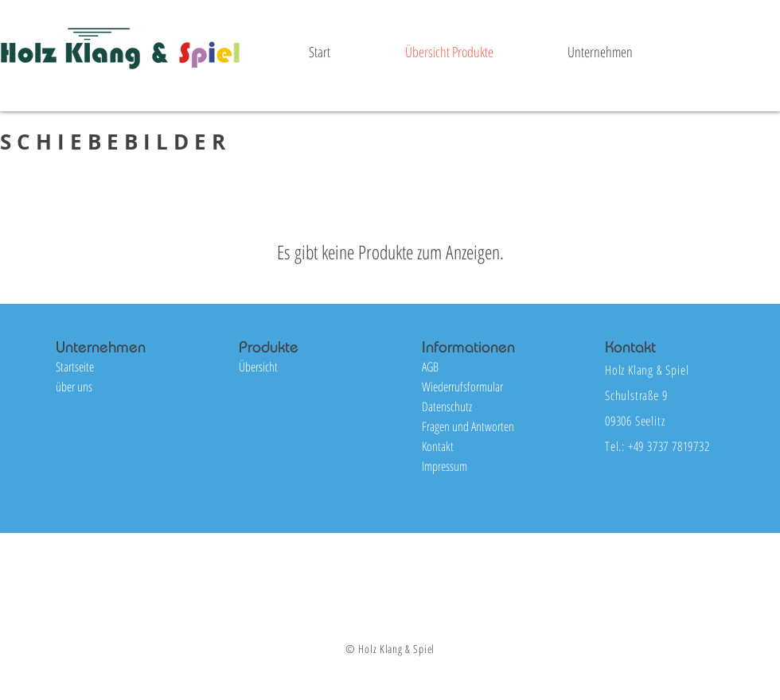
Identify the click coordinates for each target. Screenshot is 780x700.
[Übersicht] (295, 367)
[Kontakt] (478, 447)
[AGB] (478, 367)
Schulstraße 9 (636, 395)
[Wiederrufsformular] (478, 387)
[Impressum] (478, 467)
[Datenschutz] (478, 407)
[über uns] (112, 387)
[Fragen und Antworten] (478, 427)
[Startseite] (112, 367)
